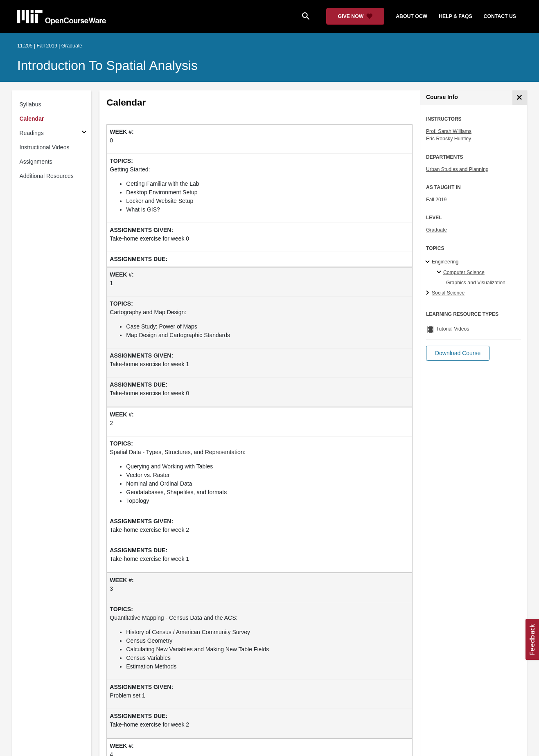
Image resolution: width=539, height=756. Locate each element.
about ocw (412, 16)
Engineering (445, 262)
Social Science (448, 293)
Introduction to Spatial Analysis (107, 65)
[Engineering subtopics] (429, 262)
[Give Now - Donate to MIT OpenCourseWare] (355, 16)
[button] (458, 353)
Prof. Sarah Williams (449, 131)
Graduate (436, 230)
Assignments (36, 162)
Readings (32, 133)
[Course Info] (520, 98)
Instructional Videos (45, 147)
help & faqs (455, 16)
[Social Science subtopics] (429, 293)
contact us (500, 16)
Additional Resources (47, 176)
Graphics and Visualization (476, 283)
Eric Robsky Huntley (449, 139)
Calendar (32, 119)
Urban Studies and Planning (457, 169)
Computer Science (464, 272)
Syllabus (30, 104)
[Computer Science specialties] (440, 272)
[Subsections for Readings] (84, 133)
